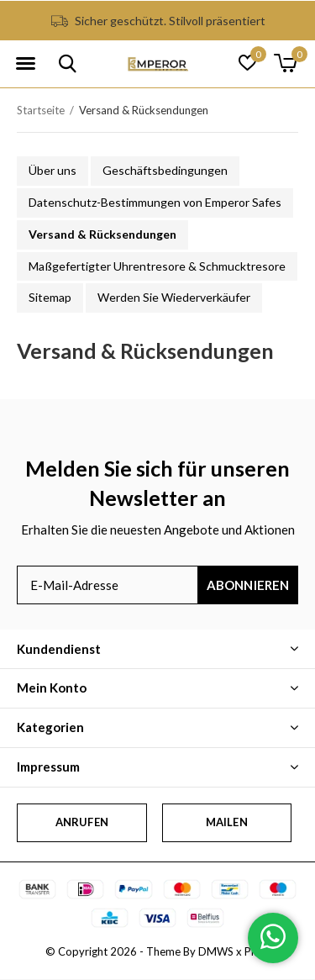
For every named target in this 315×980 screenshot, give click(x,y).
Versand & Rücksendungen (102, 234)
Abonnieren (248, 585)
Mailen (227, 822)
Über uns (52, 170)
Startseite (41, 110)
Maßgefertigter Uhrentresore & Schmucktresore (157, 266)
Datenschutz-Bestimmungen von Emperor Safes (155, 202)
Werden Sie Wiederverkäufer (174, 297)
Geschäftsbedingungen (165, 170)
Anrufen (82, 822)
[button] (25, 64)
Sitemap (50, 297)
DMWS (216, 951)
